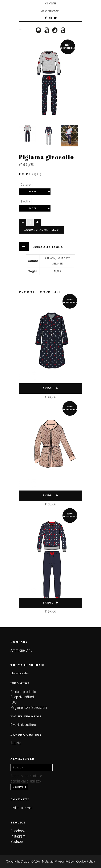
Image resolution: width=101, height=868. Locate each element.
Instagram (18, 836)
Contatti (50, 4)
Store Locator (20, 673)
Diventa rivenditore (23, 725)
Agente (16, 743)
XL (61, 271)
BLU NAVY (50, 258)
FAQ (14, 702)
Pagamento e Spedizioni (29, 707)
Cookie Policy (86, 861)
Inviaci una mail (22, 808)
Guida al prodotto (23, 692)
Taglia (25, 201)
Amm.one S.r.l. (21, 650)
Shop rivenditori (22, 697)
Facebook (18, 831)
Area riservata (50, 11)
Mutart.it (47, 861)
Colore (26, 185)
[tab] (50, 247)
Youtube (17, 841)
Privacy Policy (64, 861)
